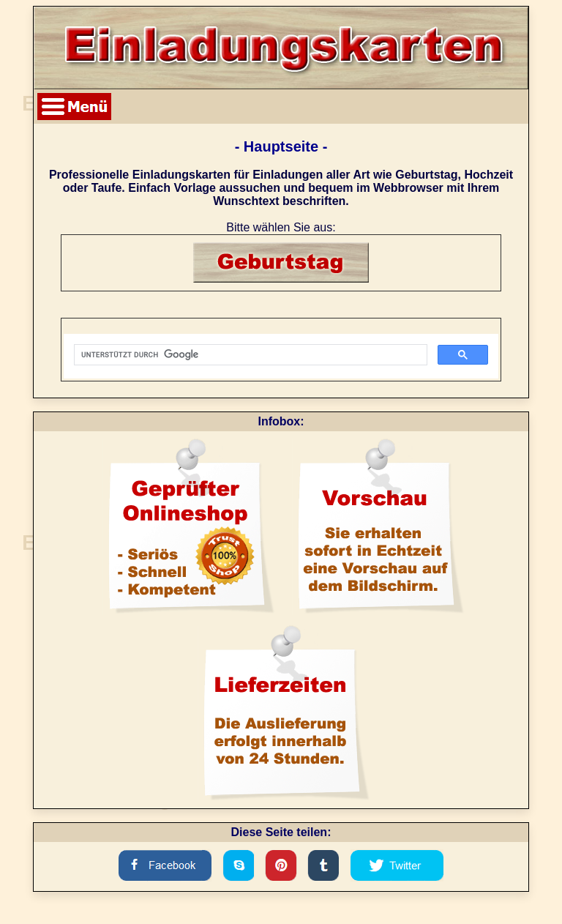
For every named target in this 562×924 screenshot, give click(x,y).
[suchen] (249, 355)
